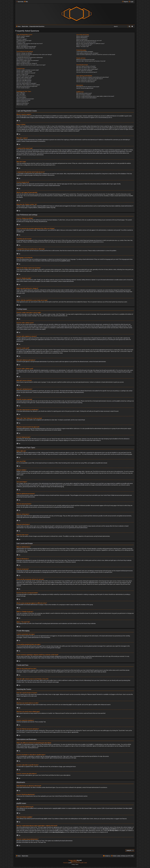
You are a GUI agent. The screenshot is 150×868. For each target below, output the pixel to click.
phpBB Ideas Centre (88, 819)
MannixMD (79, 860)
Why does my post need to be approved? (27, 86)
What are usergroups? (82, 39)
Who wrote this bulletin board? (84, 93)
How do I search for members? (84, 71)
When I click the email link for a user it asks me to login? (31, 65)
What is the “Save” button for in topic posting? (28, 85)
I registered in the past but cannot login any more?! (30, 44)
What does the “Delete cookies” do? (26, 48)
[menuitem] (26, 2)
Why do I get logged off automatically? (26, 47)
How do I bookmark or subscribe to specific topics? (90, 79)
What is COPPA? (21, 38)
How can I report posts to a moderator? (26, 83)
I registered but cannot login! (24, 41)
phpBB (63, 261)
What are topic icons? (22, 105)
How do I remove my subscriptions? (86, 82)
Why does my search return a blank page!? (87, 69)
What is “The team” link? (83, 47)
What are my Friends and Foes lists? (85, 60)
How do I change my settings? (24, 53)
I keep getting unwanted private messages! (87, 53)
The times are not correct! (23, 56)
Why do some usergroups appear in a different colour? (90, 44)
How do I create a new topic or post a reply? (28, 70)
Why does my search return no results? (86, 68)
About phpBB (129, 808)
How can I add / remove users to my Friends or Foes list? (91, 61)
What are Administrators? (83, 36)
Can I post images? (21, 97)
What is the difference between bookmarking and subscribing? (93, 77)
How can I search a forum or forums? (86, 66)
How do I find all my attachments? (85, 88)
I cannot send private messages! (85, 52)
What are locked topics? (23, 103)
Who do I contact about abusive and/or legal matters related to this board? (95, 96)
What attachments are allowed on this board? (88, 87)
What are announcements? (23, 100)
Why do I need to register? (23, 36)
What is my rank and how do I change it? (27, 63)
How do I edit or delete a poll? (24, 77)
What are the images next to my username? (28, 61)
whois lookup (127, 827)
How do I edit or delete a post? (24, 72)
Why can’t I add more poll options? (25, 76)
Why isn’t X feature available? (84, 95)
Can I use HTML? (21, 94)
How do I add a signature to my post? (26, 73)
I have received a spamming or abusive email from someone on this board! (96, 55)
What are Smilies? (21, 96)
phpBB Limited (61, 808)
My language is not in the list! (24, 59)
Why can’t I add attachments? (24, 80)
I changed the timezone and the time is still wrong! (30, 58)
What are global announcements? (25, 99)
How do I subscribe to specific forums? (86, 80)
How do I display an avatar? (23, 62)
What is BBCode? (21, 93)
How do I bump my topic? (23, 88)
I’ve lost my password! (22, 45)
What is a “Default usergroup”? (84, 45)
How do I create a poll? (22, 75)
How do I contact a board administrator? (87, 98)
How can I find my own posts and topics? (87, 72)
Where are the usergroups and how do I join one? (89, 41)
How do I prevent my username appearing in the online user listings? (34, 55)
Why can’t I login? (21, 42)
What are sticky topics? (22, 102)
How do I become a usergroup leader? (86, 42)
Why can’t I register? (22, 39)
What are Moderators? (82, 38)
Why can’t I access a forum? (24, 79)
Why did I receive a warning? (24, 82)
